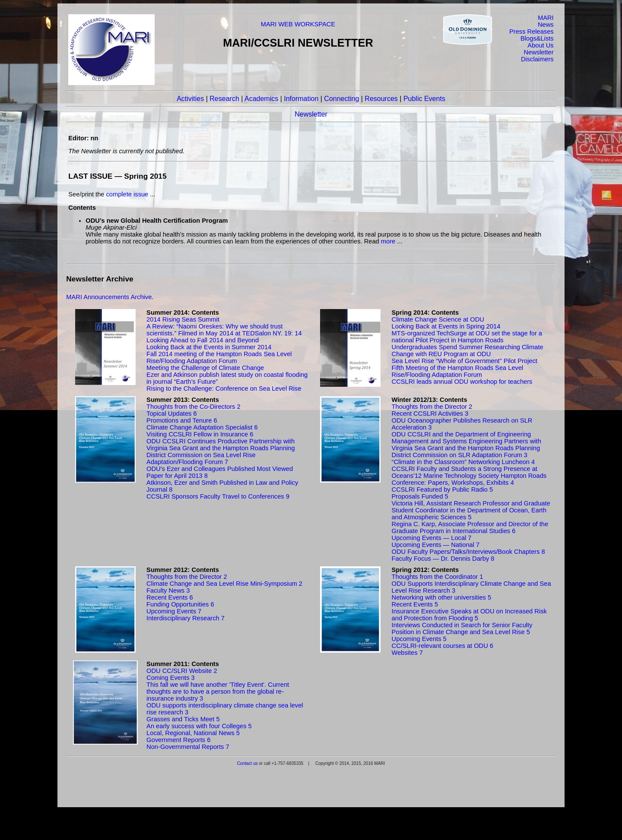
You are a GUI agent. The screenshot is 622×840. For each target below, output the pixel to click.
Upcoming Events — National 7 (436, 545)
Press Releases (532, 32)
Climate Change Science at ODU (438, 319)
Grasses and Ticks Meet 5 (183, 719)
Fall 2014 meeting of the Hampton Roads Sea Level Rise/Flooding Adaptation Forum (219, 357)
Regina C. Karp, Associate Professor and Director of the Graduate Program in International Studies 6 (470, 527)
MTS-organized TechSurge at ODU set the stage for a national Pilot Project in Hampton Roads (467, 337)
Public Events (424, 99)
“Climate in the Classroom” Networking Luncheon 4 (463, 462)
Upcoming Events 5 (419, 639)
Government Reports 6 (178, 740)
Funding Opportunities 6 (180, 604)
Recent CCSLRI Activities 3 (430, 414)
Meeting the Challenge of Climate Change (205, 368)
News (546, 25)
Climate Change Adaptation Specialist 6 (202, 427)
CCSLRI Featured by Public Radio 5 (443, 489)
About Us (540, 45)
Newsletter (538, 52)
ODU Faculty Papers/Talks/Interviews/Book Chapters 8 (468, 552)
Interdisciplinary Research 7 (186, 618)
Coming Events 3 (171, 678)
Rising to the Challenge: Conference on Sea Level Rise (224, 388)
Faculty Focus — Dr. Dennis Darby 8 (443, 559)
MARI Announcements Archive (109, 297)
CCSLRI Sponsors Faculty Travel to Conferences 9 (218, 496)
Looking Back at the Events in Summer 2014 (209, 347)
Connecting (341, 99)
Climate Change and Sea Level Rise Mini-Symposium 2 (224, 584)
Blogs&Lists (537, 38)
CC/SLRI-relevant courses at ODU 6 (443, 646)
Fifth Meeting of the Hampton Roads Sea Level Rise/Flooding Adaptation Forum (458, 371)
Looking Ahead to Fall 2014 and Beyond (203, 340)
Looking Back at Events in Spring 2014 (446, 326)
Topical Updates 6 (172, 414)
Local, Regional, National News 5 (193, 733)
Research (224, 99)
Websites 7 (407, 653)
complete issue (127, 194)
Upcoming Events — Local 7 (432, 538)
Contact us (248, 763)
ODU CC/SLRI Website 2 (182, 671)
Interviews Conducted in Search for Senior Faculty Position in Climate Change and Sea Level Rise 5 (462, 628)
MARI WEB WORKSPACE (298, 24)
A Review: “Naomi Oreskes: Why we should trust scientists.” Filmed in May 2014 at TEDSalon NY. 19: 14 (224, 330)
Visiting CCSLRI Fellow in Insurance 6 (200, 434)
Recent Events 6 (170, 597)
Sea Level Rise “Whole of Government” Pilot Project (465, 361)
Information (301, 99)
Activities (190, 99)
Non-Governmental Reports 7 (188, 747)
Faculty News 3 (168, 591)
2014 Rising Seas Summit (183, 319)
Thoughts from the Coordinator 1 (438, 577)
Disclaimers (537, 59)
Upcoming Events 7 (174, 611)
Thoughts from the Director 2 (432, 407)
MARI (546, 18)
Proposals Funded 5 (420, 496)
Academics (261, 99)
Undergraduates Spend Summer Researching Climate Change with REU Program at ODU (468, 351)
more (388, 241)
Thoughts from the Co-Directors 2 (193, 407)
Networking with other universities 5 (442, 597)
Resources (381, 99)
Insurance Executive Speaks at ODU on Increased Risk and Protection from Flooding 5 (469, 615)
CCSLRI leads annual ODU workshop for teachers (462, 382)
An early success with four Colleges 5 (199, 726)
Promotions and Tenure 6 (182, 420)
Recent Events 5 (415, 604)
